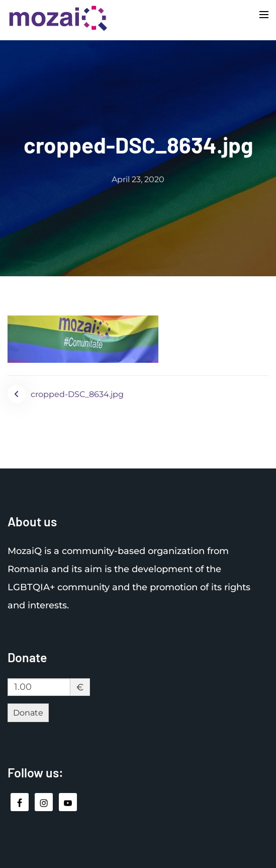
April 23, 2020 (138, 179)
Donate (28, 713)
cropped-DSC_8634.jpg (77, 394)
